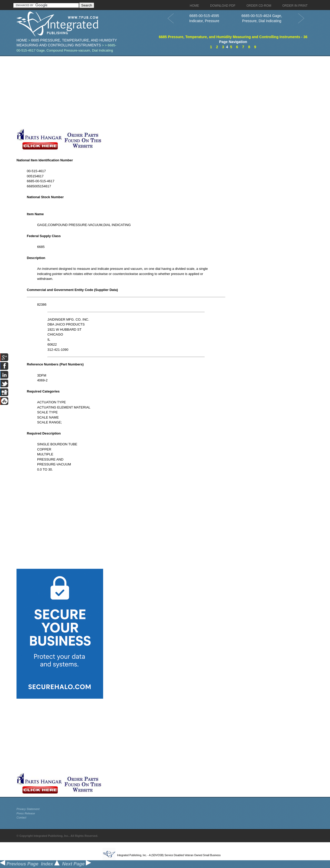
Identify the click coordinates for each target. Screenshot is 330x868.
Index (50, 864)
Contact (21, 817)
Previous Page (19, 864)
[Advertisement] (126, 92)
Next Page (77, 864)
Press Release (26, 813)
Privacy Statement (28, 809)
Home (22, 40)
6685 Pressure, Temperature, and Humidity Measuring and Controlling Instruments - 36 (233, 37)
